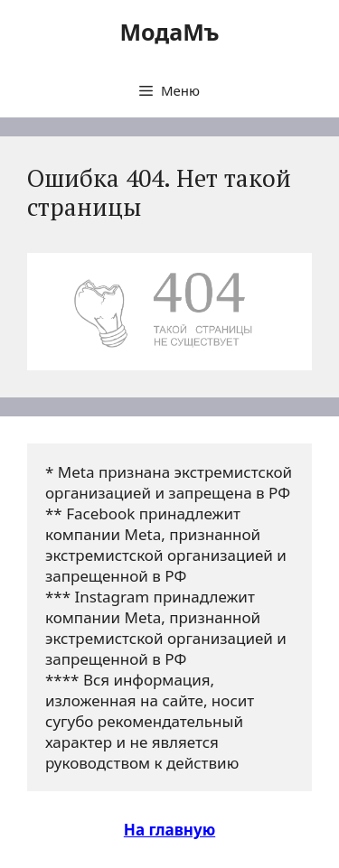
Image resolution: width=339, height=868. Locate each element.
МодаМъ (169, 32)
